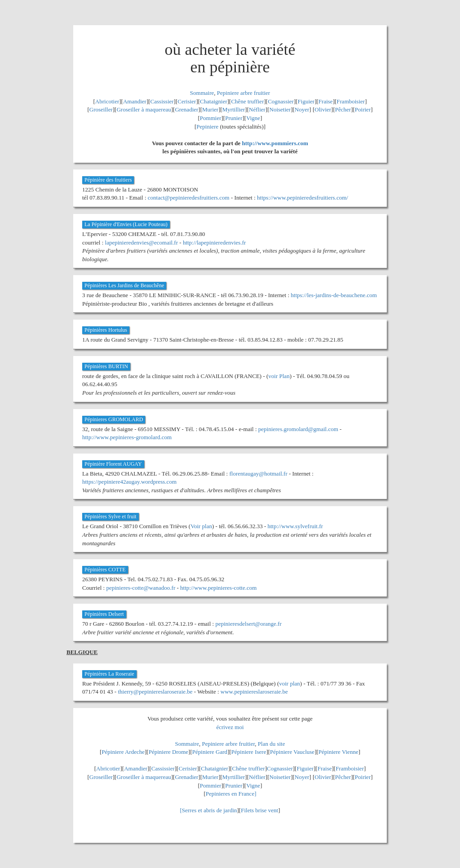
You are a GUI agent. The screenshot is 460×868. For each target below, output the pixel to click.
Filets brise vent (259, 810)
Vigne (253, 118)
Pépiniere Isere (249, 752)
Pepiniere (207, 127)
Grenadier (186, 109)
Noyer (302, 109)
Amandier (135, 101)
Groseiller (101, 109)
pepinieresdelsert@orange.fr (248, 624)
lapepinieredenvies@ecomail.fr (142, 243)
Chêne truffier (247, 101)
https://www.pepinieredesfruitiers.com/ (303, 198)
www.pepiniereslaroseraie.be (254, 692)
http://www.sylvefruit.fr (295, 526)
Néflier (257, 109)
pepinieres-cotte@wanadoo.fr (141, 588)
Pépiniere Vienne (338, 752)
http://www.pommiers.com (275, 143)
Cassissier (162, 101)
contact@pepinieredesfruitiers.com (189, 198)
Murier (210, 109)
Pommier (211, 118)
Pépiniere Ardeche (123, 752)
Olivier (323, 109)
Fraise (326, 101)
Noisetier (280, 109)
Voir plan (201, 526)
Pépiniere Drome (168, 752)
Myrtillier (234, 109)
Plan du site (272, 744)
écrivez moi (230, 727)
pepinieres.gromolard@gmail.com (298, 429)
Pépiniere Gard (210, 752)
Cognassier (281, 101)
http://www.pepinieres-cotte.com (218, 588)
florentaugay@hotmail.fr (258, 474)
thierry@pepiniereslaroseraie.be (155, 692)
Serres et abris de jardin (210, 810)
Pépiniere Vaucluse (292, 752)
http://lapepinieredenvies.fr (214, 243)
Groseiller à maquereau (144, 109)
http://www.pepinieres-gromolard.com (127, 437)
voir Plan (279, 376)
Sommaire (202, 93)
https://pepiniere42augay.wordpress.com (129, 482)
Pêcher (343, 109)
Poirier (363, 109)
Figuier (306, 101)
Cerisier (187, 101)
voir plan (290, 683)
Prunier (234, 118)
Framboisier (351, 101)
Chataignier (214, 101)
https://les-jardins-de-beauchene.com (334, 295)
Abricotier (107, 101)
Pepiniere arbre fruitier (243, 93)
